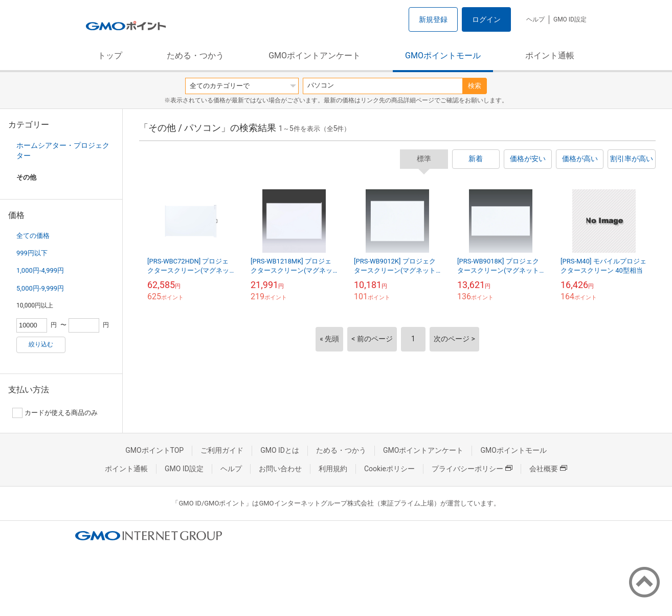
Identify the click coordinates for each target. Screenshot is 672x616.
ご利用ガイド (222, 450)
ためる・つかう (195, 56)
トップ (110, 56)
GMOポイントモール (443, 56)
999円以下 (32, 253)
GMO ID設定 (570, 19)
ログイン (486, 19)
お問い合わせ (280, 469)
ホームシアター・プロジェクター (63, 150)
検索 (475, 86)
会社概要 (548, 469)
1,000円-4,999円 (40, 270)
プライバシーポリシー (472, 469)
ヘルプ (535, 19)
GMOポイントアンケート (315, 56)
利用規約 (333, 469)
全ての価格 (33, 236)
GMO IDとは (280, 450)
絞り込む (41, 344)
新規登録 (433, 19)
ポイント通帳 (550, 56)
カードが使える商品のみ (55, 413)
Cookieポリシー (389, 469)
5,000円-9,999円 (40, 288)
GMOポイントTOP (154, 450)
